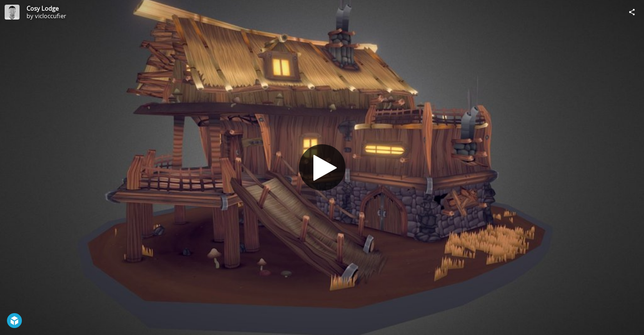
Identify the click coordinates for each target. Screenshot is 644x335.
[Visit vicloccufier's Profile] (12, 12)
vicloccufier (50, 16)
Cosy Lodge (43, 8)
